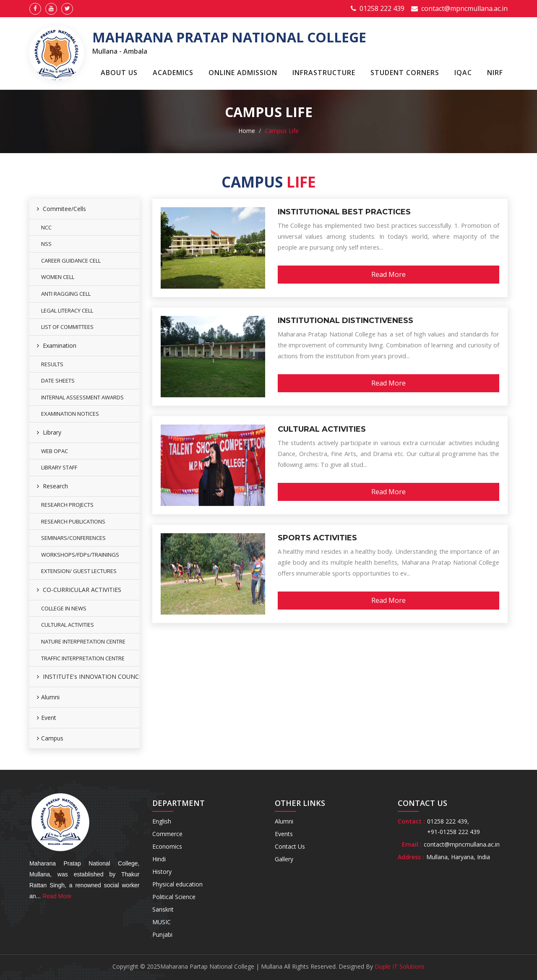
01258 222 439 (382, 8)
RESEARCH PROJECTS (67, 505)
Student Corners (405, 73)
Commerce (167, 834)
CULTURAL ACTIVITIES (68, 625)
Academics (173, 73)
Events (284, 834)
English (162, 821)
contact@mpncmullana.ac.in (464, 8)
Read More (388, 274)
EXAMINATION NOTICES (70, 414)
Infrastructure (324, 73)
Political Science (174, 897)
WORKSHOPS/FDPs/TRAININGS (80, 555)
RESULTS (52, 364)
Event (47, 718)
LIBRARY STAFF (59, 467)
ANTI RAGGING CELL (66, 294)
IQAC (463, 73)
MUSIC (162, 922)
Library (49, 432)
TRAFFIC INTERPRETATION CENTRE (83, 658)
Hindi (159, 859)
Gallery (284, 859)
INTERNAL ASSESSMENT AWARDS (82, 397)
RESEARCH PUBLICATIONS (73, 521)
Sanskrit (163, 909)
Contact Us (290, 846)
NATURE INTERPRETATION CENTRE (83, 641)
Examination (57, 345)
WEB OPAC (55, 451)
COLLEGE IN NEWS (64, 608)
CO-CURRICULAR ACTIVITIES (79, 590)
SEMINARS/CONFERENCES (73, 538)
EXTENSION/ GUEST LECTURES (79, 571)
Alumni (48, 697)
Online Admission (243, 73)
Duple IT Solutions (400, 966)
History (162, 872)
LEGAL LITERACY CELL (67, 310)
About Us (119, 73)
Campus (50, 738)
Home (247, 131)
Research (52, 486)
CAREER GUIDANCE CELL (71, 261)
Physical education (177, 884)
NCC (46, 227)
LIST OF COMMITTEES (67, 327)
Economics (167, 846)
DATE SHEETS (58, 381)
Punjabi (162, 934)
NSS (46, 244)
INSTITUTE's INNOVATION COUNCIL (88, 676)
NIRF (495, 73)
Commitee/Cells (61, 209)
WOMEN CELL (58, 277)
